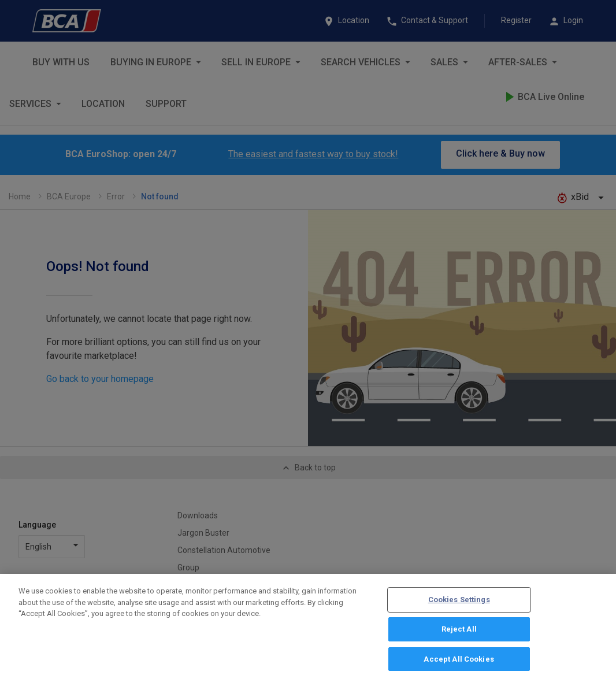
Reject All (459, 633)
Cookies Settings (459, 604)
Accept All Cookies (459, 663)
